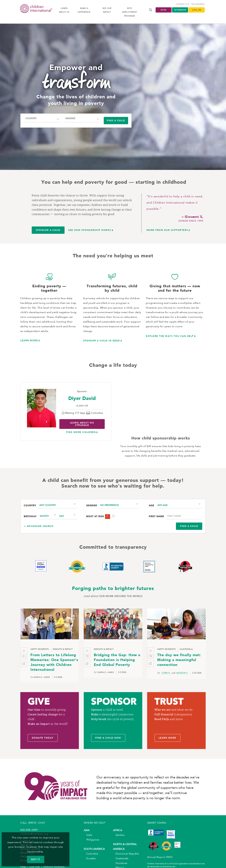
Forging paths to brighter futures (113, 589)
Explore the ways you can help (170, 336)
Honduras (120, 863)
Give (164, 10)
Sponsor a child (48, 230)
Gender (70, 119)
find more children (81, 432)
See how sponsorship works (90, 230)
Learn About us (64, 10)
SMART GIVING (157, 823)
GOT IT (36, 859)
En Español (198, 4)
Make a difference (84, 10)
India (88, 835)
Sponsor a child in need (102, 341)
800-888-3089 (29, 830)
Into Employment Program (130, 12)
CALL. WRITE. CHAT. (33, 823)
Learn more (29, 340)
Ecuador (90, 859)
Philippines (91, 840)
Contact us (182, 4)
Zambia (119, 835)
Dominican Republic (126, 854)
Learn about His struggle (82, 424)
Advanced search (40, 526)
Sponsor (180, 10)
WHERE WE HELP (94, 823)
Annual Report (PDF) (160, 857)
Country (31, 119)
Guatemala (121, 859)
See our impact (107, 10)
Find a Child (189, 526)
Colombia (91, 854)
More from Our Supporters (167, 230)
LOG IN (197, 10)
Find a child (116, 120)
